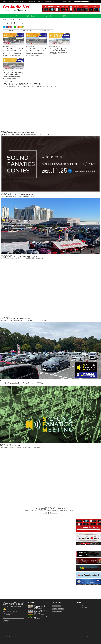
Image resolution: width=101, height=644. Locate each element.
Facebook (89, 547)
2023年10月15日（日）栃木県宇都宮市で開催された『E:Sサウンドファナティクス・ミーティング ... (25, 320)
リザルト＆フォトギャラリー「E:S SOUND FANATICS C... (18, 195)
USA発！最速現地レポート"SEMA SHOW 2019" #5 (50, 509)
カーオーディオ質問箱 (60, 16)
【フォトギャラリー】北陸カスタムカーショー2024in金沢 (22, 84)
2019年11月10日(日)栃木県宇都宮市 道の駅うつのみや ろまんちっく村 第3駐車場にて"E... (22, 447)
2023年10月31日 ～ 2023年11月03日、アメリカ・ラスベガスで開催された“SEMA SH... (23, 259)
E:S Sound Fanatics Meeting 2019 (10, 446)
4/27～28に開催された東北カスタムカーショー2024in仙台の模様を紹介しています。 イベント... (25, 134)
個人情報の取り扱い (83, 607)
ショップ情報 (26, 16)
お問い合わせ (81, 605)
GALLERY (59, 611)
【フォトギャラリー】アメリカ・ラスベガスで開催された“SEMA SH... (21, 257)
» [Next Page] (56, 513)
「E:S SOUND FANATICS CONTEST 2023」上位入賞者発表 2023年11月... (19, 196)
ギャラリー (41, 16)
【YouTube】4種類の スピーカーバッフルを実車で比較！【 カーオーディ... (41, 611)
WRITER (55, 609)
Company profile (85, 637)
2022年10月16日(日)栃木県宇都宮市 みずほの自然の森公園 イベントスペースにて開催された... (24, 384)
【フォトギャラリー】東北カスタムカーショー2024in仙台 (18, 133)
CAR (54, 611)
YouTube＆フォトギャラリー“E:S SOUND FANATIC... (16, 319)
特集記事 (33, 16)
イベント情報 (49, 16)
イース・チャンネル (28, 31)
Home (6, 16)
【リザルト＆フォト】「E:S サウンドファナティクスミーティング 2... (13, 50)
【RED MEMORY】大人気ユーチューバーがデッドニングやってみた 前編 (41, 616)
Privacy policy (95, 637)
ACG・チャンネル (45, 31)
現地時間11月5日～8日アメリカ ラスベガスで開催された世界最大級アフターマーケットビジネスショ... (50, 511)
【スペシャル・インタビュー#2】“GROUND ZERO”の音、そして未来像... (41, 606)
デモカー (11, 31)
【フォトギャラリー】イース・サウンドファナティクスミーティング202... (21, 382)
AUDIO (54, 606)
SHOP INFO (61, 609)
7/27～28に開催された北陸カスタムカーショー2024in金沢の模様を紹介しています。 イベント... (30, 87)
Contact (90, 637)
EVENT (59, 606)
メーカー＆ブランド (15, 16)
